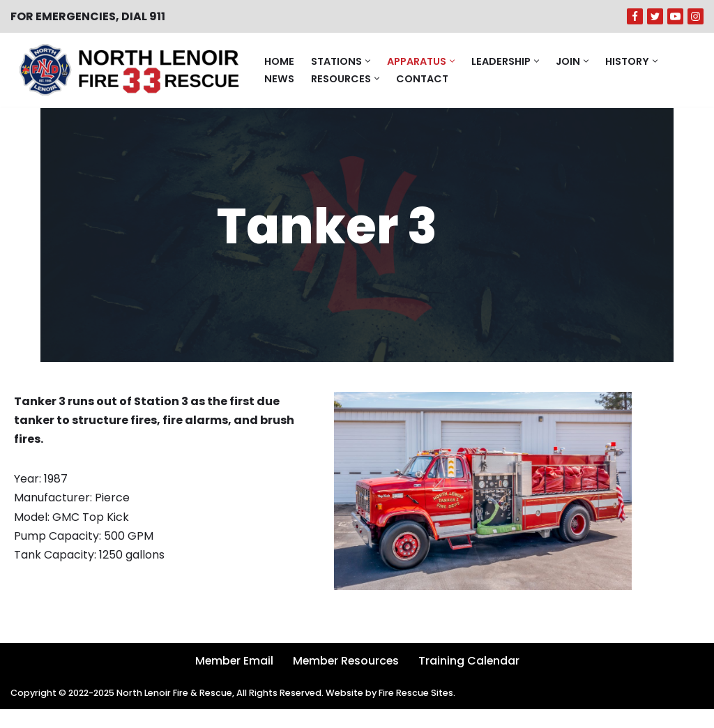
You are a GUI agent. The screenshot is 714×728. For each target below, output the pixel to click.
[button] (368, 61)
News (279, 78)
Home (279, 61)
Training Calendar (471, 680)
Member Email (232, 680)
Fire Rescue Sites (419, 712)
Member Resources (346, 680)
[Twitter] (655, 16)
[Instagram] (696, 16)
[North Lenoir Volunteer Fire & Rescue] (126, 70)
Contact (422, 78)
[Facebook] (635, 16)
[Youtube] (675, 16)
